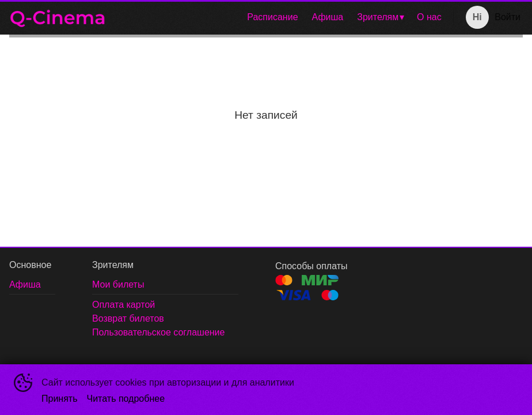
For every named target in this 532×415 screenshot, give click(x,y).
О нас (429, 17)
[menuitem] (272, 17)
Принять (60, 399)
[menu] (282, 17)
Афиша (328, 17)
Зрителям (378, 17)
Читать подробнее (126, 399)
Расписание (272, 17)
